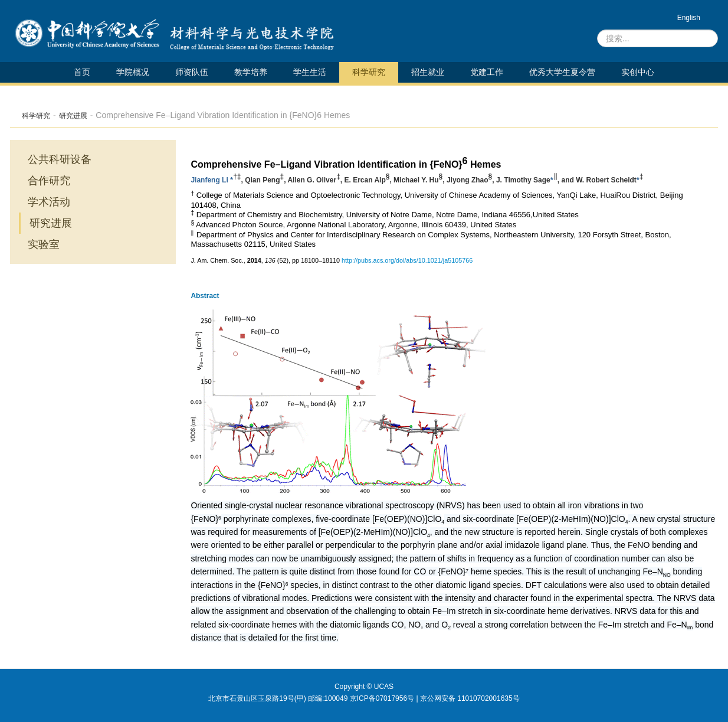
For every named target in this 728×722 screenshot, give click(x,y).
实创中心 (638, 72)
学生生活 (310, 72)
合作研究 (49, 181)
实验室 (44, 244)
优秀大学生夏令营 (562, 72)
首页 (82, 72)
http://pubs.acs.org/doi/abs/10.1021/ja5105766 (407, 260)
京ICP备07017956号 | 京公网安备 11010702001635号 (435, 698)
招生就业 (428, 72)
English (689, 18)
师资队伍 (192, 72)
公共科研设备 (60, 159)
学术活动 (49, 202)
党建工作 (487, 72)
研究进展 (73, 116)
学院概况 (133, 72)
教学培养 (251, 72)
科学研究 (369, 72)
